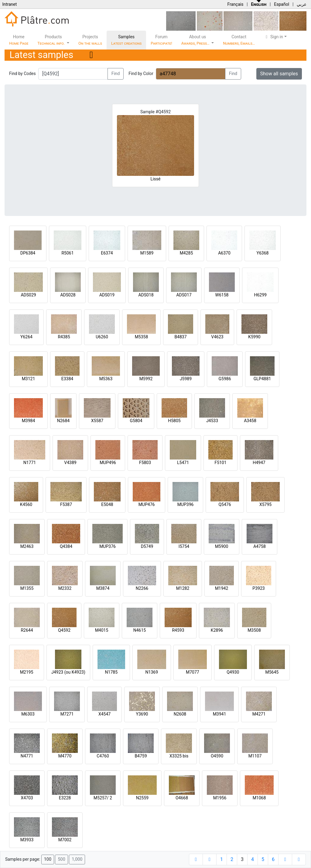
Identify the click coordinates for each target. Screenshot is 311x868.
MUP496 (108, 463)
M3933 (27, 840)
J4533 (212, 421)
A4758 (260, 546)
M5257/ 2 (103, 798)
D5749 (147, 546)
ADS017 (184, 295)
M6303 (28, 714)
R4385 (64, 337)
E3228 (65, 798)
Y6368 (263, 253)
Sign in (273, 37)
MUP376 (108, 546)
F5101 (220, 463)
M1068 (259, 798)
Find (116, 74)
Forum (161, 40)
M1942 (222, 588)
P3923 (258, 588)
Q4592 (64, 630)
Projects (90, 40)
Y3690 (142, 714)
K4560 (26, 504)
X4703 (27, 798)
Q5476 (225, 504)
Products (51, 40)
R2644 (27, 630)
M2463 (27, 546)
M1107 (255, 756)
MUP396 (186, 504)
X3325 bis (179, 756)
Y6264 (26, 337)
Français (235, 4)
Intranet (9, 4)
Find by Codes (22, 73)
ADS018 (146, 295)
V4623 (217, 337)
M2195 (27, 672)
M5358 (142, 337)
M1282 (183, 588)
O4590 (217, 756)
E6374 (107, 253)
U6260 (102, 337)
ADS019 (107, 295)
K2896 (217, 630)
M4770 (65, 756)
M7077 (193, 672)
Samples (126, 40)
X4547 (104, 714)
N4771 (27, 756)
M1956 (220, 798)
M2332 (65, 588)
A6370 (224, 253)
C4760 (103, 756)
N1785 (111, 672)
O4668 (182, 798)
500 (61, 859)
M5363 (106, 379)
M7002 (65, 840)
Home (19, 40)
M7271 (67, 714)
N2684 (63, 421)
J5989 (186, 379)
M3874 (103, 588)
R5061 (67, 253)
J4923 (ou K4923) (68, 672)
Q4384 (66, 546)
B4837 (180, 337)
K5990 (254, 337)
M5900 (222, 546)
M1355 (27, 588)
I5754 (184, 546)
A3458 (250, 421)
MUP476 (147, 504)
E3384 (67, 379)
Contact (239, 40)
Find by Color (141, 73)
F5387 (66, 504)
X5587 (97, 421)
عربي (302, 4)
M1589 (147, 253)
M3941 (220, 714)
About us (196, 40)
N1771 (30, 463)
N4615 (140, 630)
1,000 (77, 859)
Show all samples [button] (279, 74)
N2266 (142, 588)
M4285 (186, 253)
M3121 (29, 379)
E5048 (107, 504)
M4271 (259, 714)
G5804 (136, 421)
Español (282, 4)
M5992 (146, 379)
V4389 (70, 463)
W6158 (222, 295)
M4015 (102, 630)
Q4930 (233, 672)
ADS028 (68, 295)
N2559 (142, 798)
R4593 (178, 630)
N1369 (152, 672)
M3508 (254, 630)
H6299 (260, 295)
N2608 (180, 714)
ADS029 (28, 295)
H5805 (174, 421)
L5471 (183, 463)
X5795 (265, 504)
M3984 (29, 421)
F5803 (145, 463)
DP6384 (28, 253)
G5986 (225, 379)
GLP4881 (262, 379)
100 (48, 859)
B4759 (141, 756)
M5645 (272, 672)
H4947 (259, 463)
